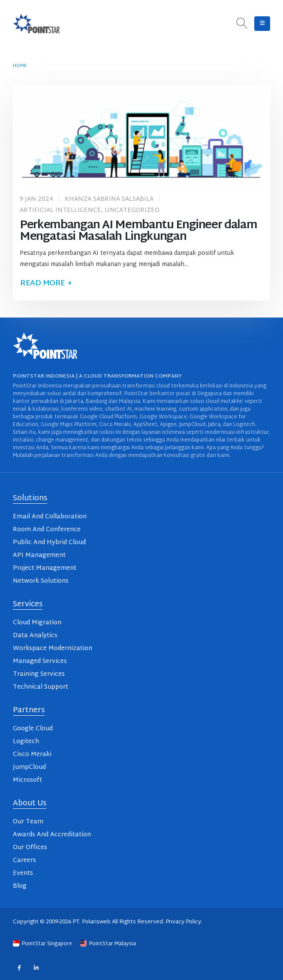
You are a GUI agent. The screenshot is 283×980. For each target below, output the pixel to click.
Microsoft (27, 780)
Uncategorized (132, 210)
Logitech (26, 742)
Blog (20, 886)
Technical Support (41, 687)
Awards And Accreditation (52, 835)
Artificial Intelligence (60, 210)
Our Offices (30, 848)
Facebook (19, 968)
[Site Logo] (36, 24)
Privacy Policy (183, 922)
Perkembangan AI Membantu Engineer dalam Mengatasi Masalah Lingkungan (138, 231)
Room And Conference (47, 530)
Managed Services (40, 661)
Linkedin (36, 968)
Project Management (45, 568)
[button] (242, 24)
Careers (24, 861)
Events (23, 873)
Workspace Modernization (53, 649)
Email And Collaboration (50, 517)
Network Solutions (41, 581)
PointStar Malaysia (108, 944)
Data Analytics (35, 636)
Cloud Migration (37, 623)
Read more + (46, 283)
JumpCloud (29, 767)
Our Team (28, 822)
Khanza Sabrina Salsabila (109, 199)
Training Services (39, 674)
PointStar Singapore (43, 944)
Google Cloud (33, 729)
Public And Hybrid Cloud (49, 543)
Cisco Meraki (32, 755)
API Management (39, 555)
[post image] (141, 139)
